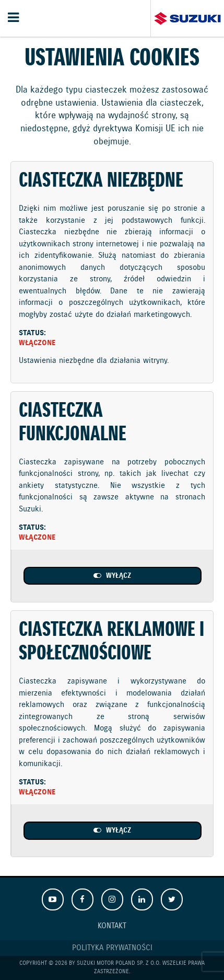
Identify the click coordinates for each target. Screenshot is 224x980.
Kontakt (112, 926)
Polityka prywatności (112, 948)
